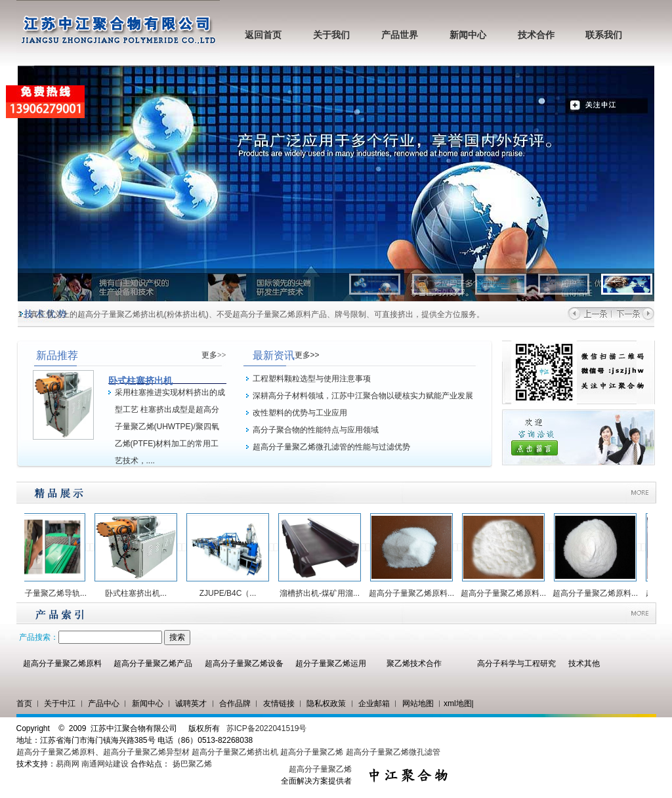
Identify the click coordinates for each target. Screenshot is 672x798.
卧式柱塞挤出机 (140, 381)
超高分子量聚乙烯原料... (417, 593)
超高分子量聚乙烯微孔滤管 (393, 752)
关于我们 (331, 35)
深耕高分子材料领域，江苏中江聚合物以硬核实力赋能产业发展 (363, 396)
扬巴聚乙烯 (192, 764)
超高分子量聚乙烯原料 (62, 663)
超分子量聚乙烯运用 (331, 663)
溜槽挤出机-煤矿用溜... (325, 593)
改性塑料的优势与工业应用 (300, 413)
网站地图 (418, 703)
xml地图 (458, 703)
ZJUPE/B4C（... (233, 593)
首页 (24, 703)
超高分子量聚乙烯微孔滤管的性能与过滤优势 (331, 447)
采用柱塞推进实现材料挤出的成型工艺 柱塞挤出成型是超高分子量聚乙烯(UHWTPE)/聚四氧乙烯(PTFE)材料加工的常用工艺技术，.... (170, 427)
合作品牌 (235, 703)
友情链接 (279, 703)
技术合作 (536, 35)
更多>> (214, 355)
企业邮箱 (374, 703)
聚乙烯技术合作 (414, 663)
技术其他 (584, 663)
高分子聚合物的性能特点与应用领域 (316, 430)
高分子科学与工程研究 (516, 663)
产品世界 (400, 35)
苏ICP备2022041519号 (267, 728)
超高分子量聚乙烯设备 (244, 663)
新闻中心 (468, 35)
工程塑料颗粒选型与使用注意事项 (312, 379)
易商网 (68, 764)
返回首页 (263, 35)
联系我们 (604, 35)
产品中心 (104, 703)
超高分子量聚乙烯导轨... (49, 593)
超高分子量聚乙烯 (312, 752)
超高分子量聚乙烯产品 (153, 663)
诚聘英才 (191, 703)
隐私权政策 (326, 703)
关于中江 (60, 703)
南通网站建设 (105, 764)
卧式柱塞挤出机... (141, 593)
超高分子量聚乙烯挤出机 (236, 752)
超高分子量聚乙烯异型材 (146, 752)
